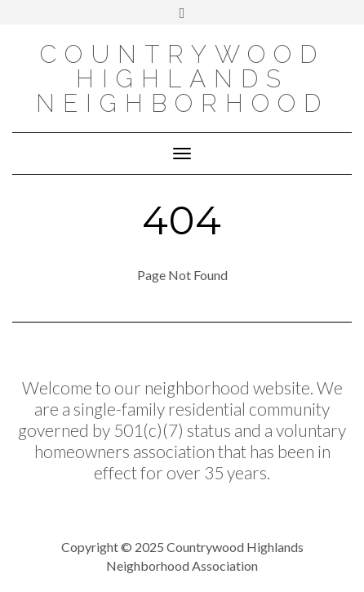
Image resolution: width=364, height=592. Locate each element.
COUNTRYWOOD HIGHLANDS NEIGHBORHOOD (182, 79)
